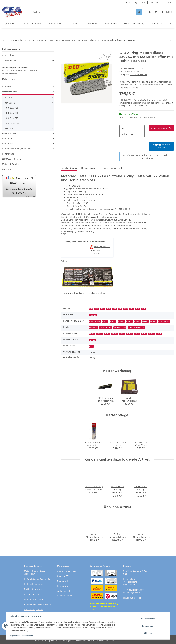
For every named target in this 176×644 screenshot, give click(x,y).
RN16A (107, 334)
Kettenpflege (156, 24)
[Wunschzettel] (156, 12)
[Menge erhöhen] (132, 134)
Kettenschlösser (10, 133)
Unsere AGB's (63, 576)
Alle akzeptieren (148, 619)
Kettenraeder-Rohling (134, 24)
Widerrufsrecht (64, 591)
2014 (114, 309)
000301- (153, 321)
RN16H (151, 334)
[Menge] (135, 128)
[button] (150, 12)
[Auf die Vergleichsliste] (102, 57)
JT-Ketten (9, 128)
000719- (105, 321)
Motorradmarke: (10, 55)
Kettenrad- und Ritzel (34, 599)
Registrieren (140, 3)
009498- (145, 321)
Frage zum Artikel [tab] (112, 168)
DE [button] (126, 3)
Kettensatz (7, 87)
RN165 (159, 334)
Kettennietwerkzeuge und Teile (17, 149)
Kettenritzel (93, 24)
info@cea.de (33, 70)
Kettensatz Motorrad (34, 584)
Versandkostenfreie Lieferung (148, 100)
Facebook (138, 598)
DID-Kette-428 (12, 108)
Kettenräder (8, 144)
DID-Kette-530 (12, 123)
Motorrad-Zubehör (33, 24)
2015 (120, 309)
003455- (113, 321)
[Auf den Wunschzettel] (109, 57)
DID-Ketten (10, 103)
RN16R (92, 334)
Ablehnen (148, 633)
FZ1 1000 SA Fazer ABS (136, 328)
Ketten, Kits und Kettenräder (37, 579)
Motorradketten (10, 92)
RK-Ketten (9, 98)
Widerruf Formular (66, 596)
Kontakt (168, 3)
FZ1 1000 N (93, 328)
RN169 (144, 334)
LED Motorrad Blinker (12, 159)
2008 (97, 309)
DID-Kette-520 (12, 113)
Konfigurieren (148, 626)
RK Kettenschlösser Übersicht (38, 604)
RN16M (129, 334)
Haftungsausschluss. (67, 571)
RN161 (122, 334)
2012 (132, 309)
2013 (126, 309)
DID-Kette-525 (12, 118)
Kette (91, 346)
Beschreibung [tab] (69, 168)
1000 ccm (93, 315)
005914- (137, 321)
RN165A (99, 334)
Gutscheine (155, 3)
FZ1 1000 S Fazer (120, 328)
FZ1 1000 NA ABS (106, 328)
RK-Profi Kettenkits (33, 594)
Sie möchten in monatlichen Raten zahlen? (147, 157)
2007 (103, 309)
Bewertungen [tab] (89, 168)
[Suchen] (83, 12)
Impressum (62, 586)
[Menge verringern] (123, 128)
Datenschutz (63, 581)
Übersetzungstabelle (34, 609)
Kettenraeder (111, 24)
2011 (137, 309)
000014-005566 (164, 321)
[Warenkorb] (166, 12)
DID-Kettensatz (74, 24)
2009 (91, 309)
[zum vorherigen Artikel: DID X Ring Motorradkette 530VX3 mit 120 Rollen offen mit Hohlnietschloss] (171, 40)
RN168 (137, 334)
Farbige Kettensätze (33, 589)
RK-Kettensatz (54, 24)
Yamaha (92, 340)
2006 (108, 309)
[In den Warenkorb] (63, 49)
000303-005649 (94, 321)
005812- (129, 321)
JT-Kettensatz (12, 24)
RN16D (115, 334)
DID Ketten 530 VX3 (138, 75)
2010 (143, 309)
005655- (121, 321)
